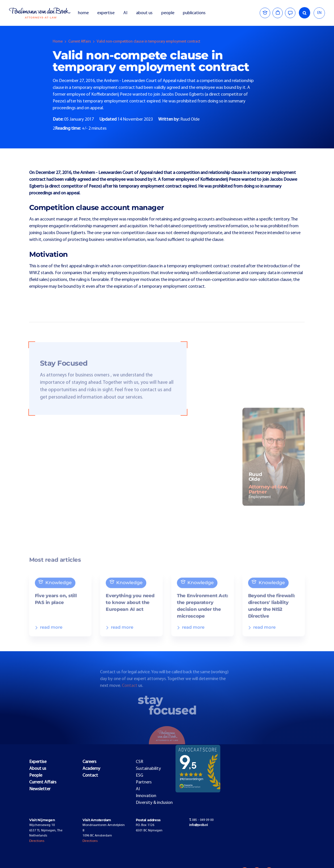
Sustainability (148, 769)
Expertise (38, 762)
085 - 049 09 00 (201, 820)
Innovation (146, 796)
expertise (106, 13)
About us (38, 769)
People (36, 775)
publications (195, 13)
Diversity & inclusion (154, 803)
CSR (139, 762)
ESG (139, 775)
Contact (130, 691)
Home (58, 42)
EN (319, 13)
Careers (89, 762)
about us (144, 13)
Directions (37, 841)
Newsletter (40, 789)
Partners (144, 782)
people (168, 13)
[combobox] (319, 13)
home (83, 13)
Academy (91, 769)
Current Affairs (80, 42)
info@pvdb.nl (198, 825)
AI (125, 13)
